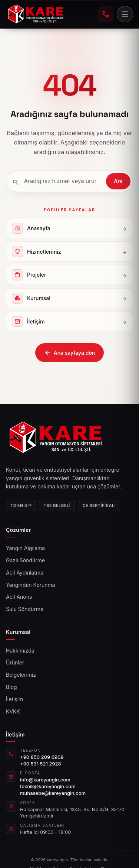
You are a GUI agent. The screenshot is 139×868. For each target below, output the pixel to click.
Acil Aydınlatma (25, 573)
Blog (11, 687)
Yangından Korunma (31, 585)
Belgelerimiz (21, 675)
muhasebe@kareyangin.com (53, 793)
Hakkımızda (20, 651)
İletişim (14, 699)
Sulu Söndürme (25, 609)
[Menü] (125, 14)
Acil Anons (19, 597)
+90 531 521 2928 (41, 764)
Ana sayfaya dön (70, 353)
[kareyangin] (36, 14)
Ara (118, 181)
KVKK (13, 711)
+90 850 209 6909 (42, 757)
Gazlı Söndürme (25, 560)
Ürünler (15, 662)
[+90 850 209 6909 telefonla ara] (106, 14)
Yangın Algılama (25, 548)
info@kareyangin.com (45, 780)
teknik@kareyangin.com (48, 786)
